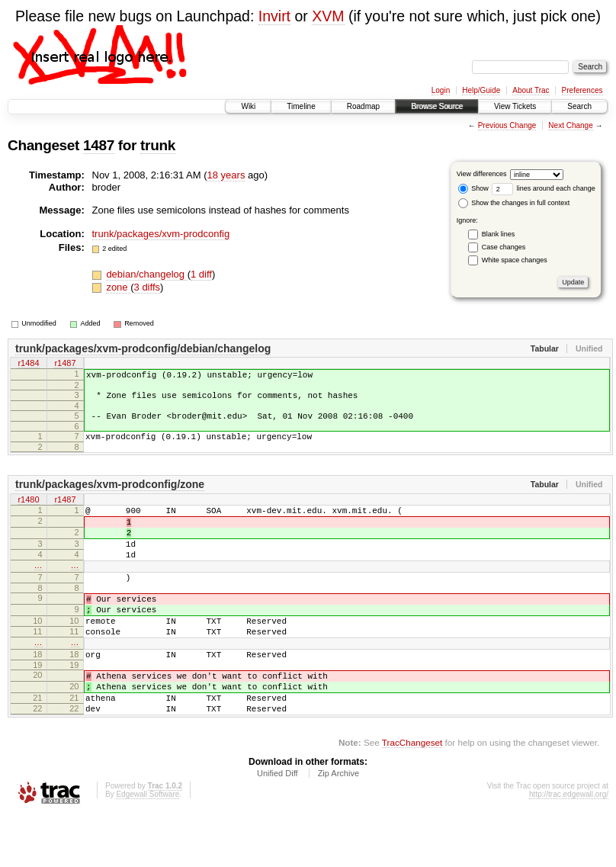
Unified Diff (278, 826)
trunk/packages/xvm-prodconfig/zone (110, 496)
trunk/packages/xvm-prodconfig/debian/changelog (143, 348)
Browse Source (437, 106)
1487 (99, 145)
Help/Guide (481, 90)
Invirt (274, 16)
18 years (226, 175)
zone (118, 287)
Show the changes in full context (514, 203)
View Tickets (515, 106)
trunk (158, 145)
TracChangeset (412, 795)
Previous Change (507, 125)
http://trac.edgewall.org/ (569, 847)
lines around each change (544, 188)
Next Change (570, 125)
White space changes (515, 260)
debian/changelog (146, 274)
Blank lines (499, 234)
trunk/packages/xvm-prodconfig (161, 234)
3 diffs (147, 287)
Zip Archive (338, 826)
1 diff (201, 274)
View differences (482, 174)
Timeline (301, 106)
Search (579, 106)
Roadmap (363, 106)
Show (473, 188)
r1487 (65, 364)
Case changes (504, 247)
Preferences (582, 90)
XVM (328, 16)
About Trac (531, 90)
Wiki (248, 106)
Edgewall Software (148, 847)
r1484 (28, 364)
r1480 (28, 512)
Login (441, 90)
